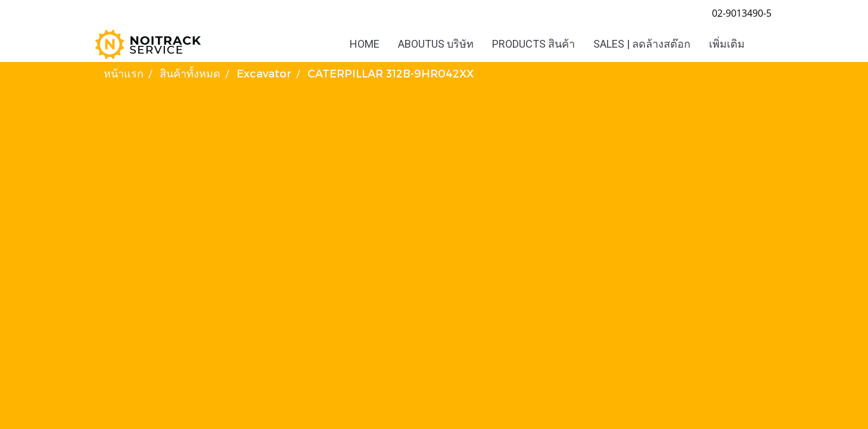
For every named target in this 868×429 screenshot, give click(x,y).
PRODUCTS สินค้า (533, 44)
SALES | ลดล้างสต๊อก (642, 44)
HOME (365, 44)
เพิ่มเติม (727, 44)
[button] (764, 44)
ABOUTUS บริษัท (436, 44)
